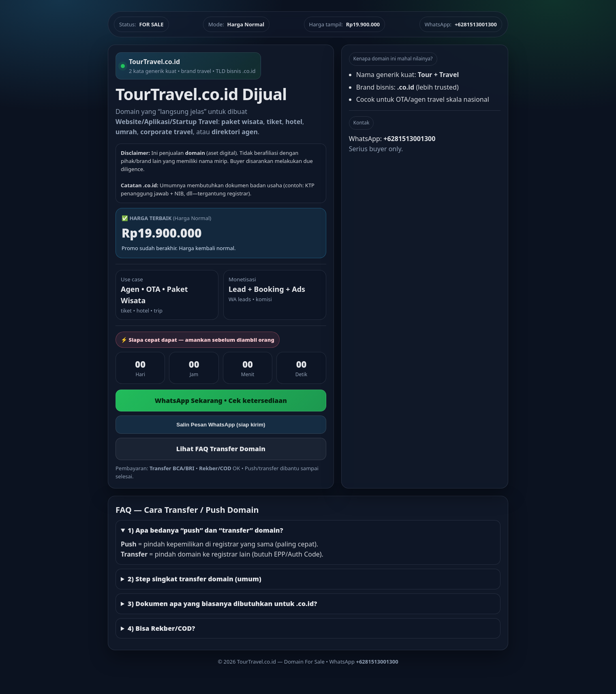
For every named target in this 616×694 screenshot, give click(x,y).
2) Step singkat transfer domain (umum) (195, 579)
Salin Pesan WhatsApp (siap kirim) (221, 425)
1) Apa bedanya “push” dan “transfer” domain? (205, 530)
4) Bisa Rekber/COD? (161, 628)
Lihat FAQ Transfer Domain (221, 449)
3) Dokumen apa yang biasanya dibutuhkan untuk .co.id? (222, 604)
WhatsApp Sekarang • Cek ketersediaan (221, 401)
